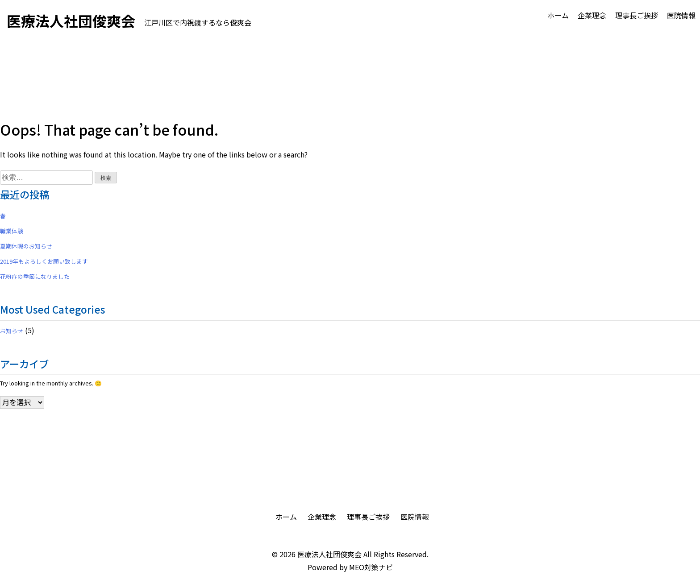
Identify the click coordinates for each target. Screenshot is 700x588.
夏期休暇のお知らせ (26, 246)
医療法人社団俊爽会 (329, 554)
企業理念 (592, 15)
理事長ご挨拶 (637, 15)
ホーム (558, 15)
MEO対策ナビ (371, 567)
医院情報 (681, 15)
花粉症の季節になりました (35, 276)
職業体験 (12, 231)
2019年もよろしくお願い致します (44, 261)
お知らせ (12, 331)
